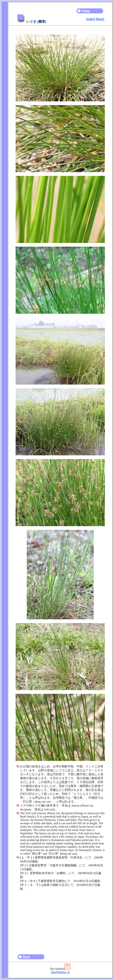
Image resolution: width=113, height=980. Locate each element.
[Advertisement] (60, 921)
